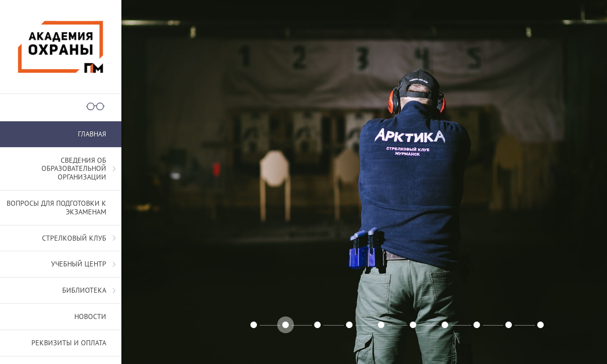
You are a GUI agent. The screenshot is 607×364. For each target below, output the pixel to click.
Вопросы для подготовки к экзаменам (56, 208)
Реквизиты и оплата (69, 343)
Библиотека (84, 290)
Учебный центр (79, 264)
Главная (92, 134)
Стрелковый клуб (74, 238)
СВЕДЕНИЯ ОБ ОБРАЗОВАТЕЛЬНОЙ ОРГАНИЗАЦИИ (74, 169)
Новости (90, 316)
